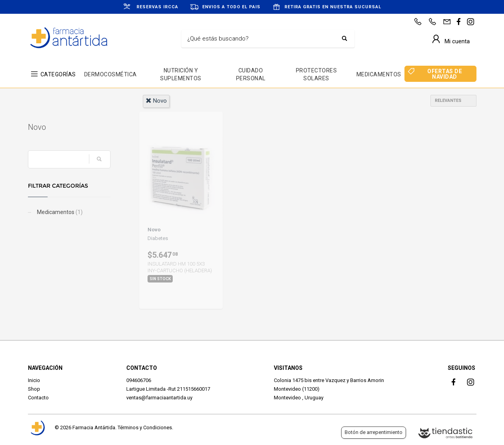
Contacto (38, 398)
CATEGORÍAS (58, 74)
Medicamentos (59, 212)
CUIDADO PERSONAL (251, 74)
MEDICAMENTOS (379, 74)
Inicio (34, 380)
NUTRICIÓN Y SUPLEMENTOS (181, 74)
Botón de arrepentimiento (374, 432)
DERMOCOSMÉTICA (111, 74)
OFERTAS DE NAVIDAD (445, 74)
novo (156, 101)
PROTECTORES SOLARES (317, 74)
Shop (34, 389)
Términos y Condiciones (145, 427)
